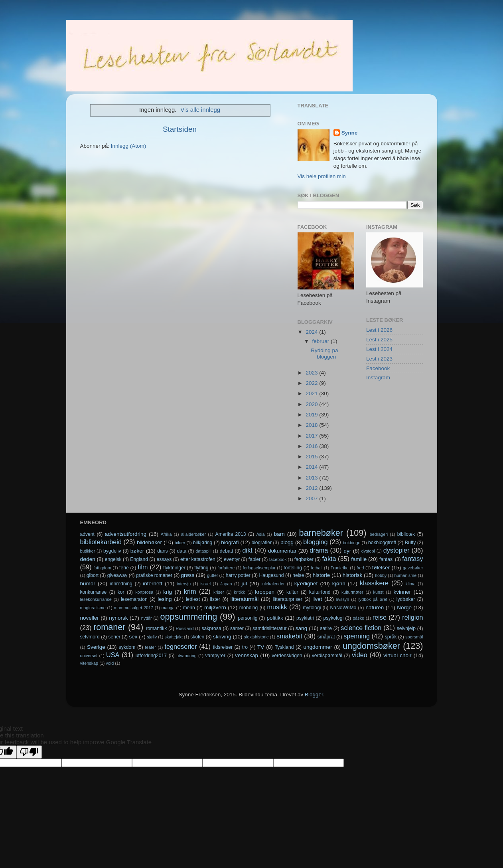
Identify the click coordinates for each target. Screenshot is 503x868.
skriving (222, 637)
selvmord (90, 637)
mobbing (249, 608)
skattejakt (174, 637)
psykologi (334, 618)
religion (412, 617)
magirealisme (93, 608)
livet (317, 599)
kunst (379, 592)
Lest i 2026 (379, 330)
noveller (90, 618)
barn (279, 534)
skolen (197, 637)
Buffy (410, 543)
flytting (201, 568)
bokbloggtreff (382, 543)
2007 (312, 498)
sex (133, 637)
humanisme (406, 575)
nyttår (147, 618)
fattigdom (102, 568)
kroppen (265, 592)
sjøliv (152, 637)
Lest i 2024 (379, 349)
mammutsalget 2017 (133, 608)
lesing (165, 599)
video (360, 655)
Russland (185, 628)
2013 (312, 478)
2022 (312, 383)
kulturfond (320, 592)
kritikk (240, 592)
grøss (188, 575)
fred (360, 568)
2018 (312, 425)
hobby (381, 575)
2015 (312, 457)
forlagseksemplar (259, 568)
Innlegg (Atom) (129, 146)
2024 (312, 332)
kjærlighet (306, 584)
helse (298, 575)
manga (168, 608)
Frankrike (340, 568)
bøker (137, 551)
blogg (287, 542)
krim (190, 591)
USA (113, 655)
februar (322, 341)
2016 (312, 446)
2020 (312, 404)
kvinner (402, 592)
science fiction (361, 628)
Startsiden (180, 129)
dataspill (203, 551)
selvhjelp (406, 628)
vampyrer (216, 656)
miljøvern (215, 607)
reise (380, 617)
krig (168, 592)
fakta (329, 559)
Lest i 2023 (379, 359)
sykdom (127, 647)
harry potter (238, 575)
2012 (312, 488)
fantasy (412, 559)
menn (189, 608)
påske (358, 618)
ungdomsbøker (371, 646)
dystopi (368, 551)
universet (89, 656)
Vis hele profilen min (322, 176)
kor (121, 592)
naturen (375, 607)
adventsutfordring (126, 534)
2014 (312, 467)
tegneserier (181, 646)
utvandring (186, 656)
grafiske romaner (154, 575)
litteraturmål (245, 599)
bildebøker (149, 542)
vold (110, 663)
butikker (88, 551)
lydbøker (406, 599)
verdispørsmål (327, 656)
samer (237, 628)
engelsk (113, 559)
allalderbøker (193, 534)
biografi (230, 542)
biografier (261, 543)
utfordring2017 (151, 656)
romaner (109, 627)
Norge (404, 607)
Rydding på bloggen (324, 354)
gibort (93, 575)
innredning (121, 584)
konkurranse (94, 592)
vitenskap (89, 663)
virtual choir (397, 655)
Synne (350, 133)
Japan (226, 584)
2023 (312, 373)
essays (164, 559)
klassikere (374, 583)
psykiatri (305, 618)
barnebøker (321, 533)
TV (261, 647)
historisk (353, 575)
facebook (278, 559)
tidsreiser (223, 647)
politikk (275, 618)
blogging (315, 542)
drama (319, 550)
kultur (292, 592)
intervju (184, 584)
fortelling (293, 568)
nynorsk (118, 618)
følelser (381, 568)
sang (301, 628)
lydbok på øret (373, 599)
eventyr (232, 559)
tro (245, 647)
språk (391, 637)
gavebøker (413, 568)
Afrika (166, 534)
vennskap (247, 655)
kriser (219, 592)
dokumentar (282, 551)
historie (322, 575)
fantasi (387, 559)
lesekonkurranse (96, 599)
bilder (180, 543)
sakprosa (211, 628)
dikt (248, 550)
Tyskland (284, 647)
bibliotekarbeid (101, 542)
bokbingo (352, 543)
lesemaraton (134, 599)
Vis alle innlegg (200, 110)
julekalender (273, 584)
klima (411, 584)
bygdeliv (112, 551)
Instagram (378, 378)
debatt (227, 551)
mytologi (312, 608)
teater (150, 647)
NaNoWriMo (343, 608)
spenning (357, 636)
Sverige (96, 647)
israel (205, 584)
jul (245, 584)
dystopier (396, 550)
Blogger (314, 695)
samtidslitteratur (270, 628)
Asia (260, 534)
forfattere (226, 568)
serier (114, 637)
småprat (326, 637)
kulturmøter (352, 592)
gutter (213, 575)
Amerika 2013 (231, 534)
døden (88, 559)
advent (87, 534)
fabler (254, 559)
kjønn (339, 584)
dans (162, 551)
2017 (312, 436)
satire (326, 628)
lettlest (193, 599)
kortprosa (144, 592)
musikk (277, 607)
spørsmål (414, 637)
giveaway (117, 575)
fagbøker (304, 559)
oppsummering (188, 617)
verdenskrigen (287, 656)
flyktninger (174, 568)
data (182, 551)
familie (359, 559)
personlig (248, 618)
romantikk (157, 628)
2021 (312, 393)
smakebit (289, 636)
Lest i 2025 (379, 340)
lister (215, 599)
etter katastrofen (198, 559)
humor (88, 584)
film (143, 567)
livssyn (343, 599)
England (139, 559)
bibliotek (406, 534)
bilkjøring (203, 543)
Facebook (378, 368)
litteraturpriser (288, 599)
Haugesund (271, 575)
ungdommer (318, 647)
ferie (124, 568)
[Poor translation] (29, 752)
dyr (348, 551)
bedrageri (379, 534)
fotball (317, 568)
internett (153, 584)
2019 (312, 415)
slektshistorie (256, 637)
